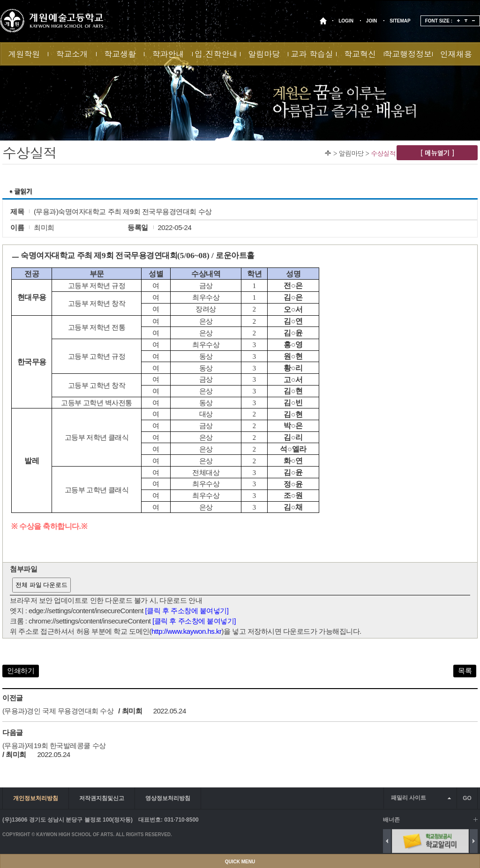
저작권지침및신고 (102, 798)
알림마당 (264, 54)
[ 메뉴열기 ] (437, 153)
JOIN (371, 21)
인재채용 (456, 54)
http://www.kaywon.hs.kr (186, 631)
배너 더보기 (476, 820)
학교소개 (72, 54)
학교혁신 (360, 54)
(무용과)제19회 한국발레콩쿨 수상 (54, 746)
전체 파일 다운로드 (41, 585)
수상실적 (383, 153)
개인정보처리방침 (36, 798)
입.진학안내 (216, 54)
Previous (387, 841)
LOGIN (346, 21)
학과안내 (168, 54)
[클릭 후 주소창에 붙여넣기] (187, 611)
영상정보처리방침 (168, 798)
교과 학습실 (312, 54)
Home (328, 153)
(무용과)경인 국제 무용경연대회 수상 (58, 711)
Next (474, 841)
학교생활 (120, 54)
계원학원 (24, 54)
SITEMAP (400, 21)
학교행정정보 (408, 54)
